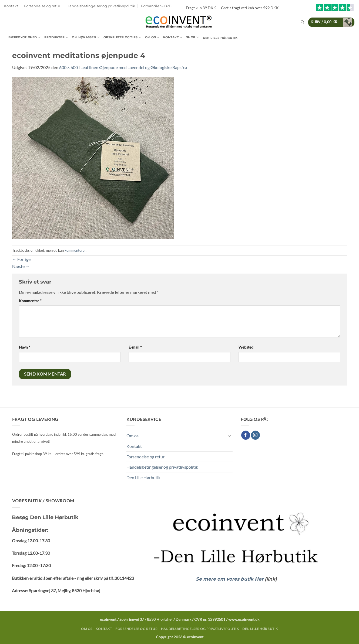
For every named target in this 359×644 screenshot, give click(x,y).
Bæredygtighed (24, 37)
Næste (21, 266)
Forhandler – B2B (156, 6)
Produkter (56, 37)
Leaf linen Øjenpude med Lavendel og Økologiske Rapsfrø (134, 67)
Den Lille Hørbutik (220, 38)
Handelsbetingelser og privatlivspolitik (101, 6)
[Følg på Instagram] (255, 435)
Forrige (21, 259)
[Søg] (302, 22)
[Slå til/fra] (229, 436)
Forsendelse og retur (42, 6)
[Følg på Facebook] (246, 435)
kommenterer (75, 250)
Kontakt (11, 6)
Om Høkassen (86, 37)
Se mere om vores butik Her (230, 579)
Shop (192, 37)
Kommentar (30, 301)
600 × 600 (68, 67)
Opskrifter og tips (122, 37)
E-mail (135, 347)
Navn (25, 347)
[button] (331, 22)
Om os (152, 37)
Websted (246, 347)
